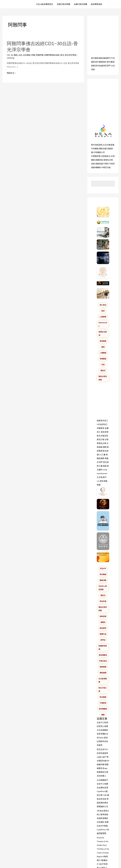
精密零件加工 (102, 421)
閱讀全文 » (11, 73)
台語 (20, 55)
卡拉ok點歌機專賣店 (44, 4)
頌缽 (93, 164)
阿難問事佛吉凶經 (52, 55)
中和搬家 (95, 149)
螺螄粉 (98, 167)
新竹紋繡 (99, 66)
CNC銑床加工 (102, 424)
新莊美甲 (107, 66)
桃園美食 (99, 160)
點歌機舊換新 (97, 4)
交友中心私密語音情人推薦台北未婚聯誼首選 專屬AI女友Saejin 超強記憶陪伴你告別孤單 (103, 734)
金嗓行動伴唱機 (80, 4)
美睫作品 (103, 634)
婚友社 (103, 370)
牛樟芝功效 (106, 167)
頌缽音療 (103, 616)
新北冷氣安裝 (102, 436)
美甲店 (103, 640)
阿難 (33, 55)
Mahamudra (103, 324)
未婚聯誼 (103, 359)
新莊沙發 (101, 439)
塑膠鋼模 (103, 667)
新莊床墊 (105, 432)
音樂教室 (101, 428)
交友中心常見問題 (103, 588)
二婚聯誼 (103, 353)
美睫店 (103, 622)
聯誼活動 (103, 580)
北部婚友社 (106, 156)
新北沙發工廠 (103, 689)
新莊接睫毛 (103, 655)
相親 (105, 466)
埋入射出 (103, 305)
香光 (62, 55)
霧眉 (101, 58)
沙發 (107, 439)
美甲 (101, 462)
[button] (113, 4)
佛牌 (105, 447)
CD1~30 (10, 55)
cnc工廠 (102, 455)
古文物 (100, 477)
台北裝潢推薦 (103, 680)
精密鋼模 (103, 673)
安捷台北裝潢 (103, 333)
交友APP (103, 568)
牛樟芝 (106, 164)
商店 (103, 311)
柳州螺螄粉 (103, 709)
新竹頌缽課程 (97, 145)
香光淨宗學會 (71, 55)
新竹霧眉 (95, 58)
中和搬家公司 (99, 152)
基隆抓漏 (99, 164)
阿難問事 (40, 55)
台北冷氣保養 (109, 145)
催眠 (103, 715)
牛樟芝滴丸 (103, 661)
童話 (103, 347)
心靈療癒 (103, 317)
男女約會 (103, 601)
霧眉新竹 (107, 58)
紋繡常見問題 (103, 647)
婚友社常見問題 (103, 378)
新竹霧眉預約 (101, 62)
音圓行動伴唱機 (63, 4)
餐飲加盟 (103, 149)
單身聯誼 (103, 341)
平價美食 (103, 703)
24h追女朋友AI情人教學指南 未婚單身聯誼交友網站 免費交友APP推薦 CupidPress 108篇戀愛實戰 (103, 822)
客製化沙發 (108, 160)
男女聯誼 (103, 574)
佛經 (16, 55)
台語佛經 (27, 55)
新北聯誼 (103, 697)
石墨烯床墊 (96, 156)
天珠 (103, 365)
